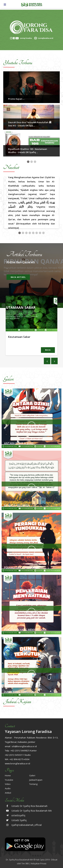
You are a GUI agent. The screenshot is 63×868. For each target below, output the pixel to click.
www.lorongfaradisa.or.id (17, 763)
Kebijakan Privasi (39, 864)
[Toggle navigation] (5, 5)
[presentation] (47, 361)
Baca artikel (18, 277)
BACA (48, 350)
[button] (28, 162)
